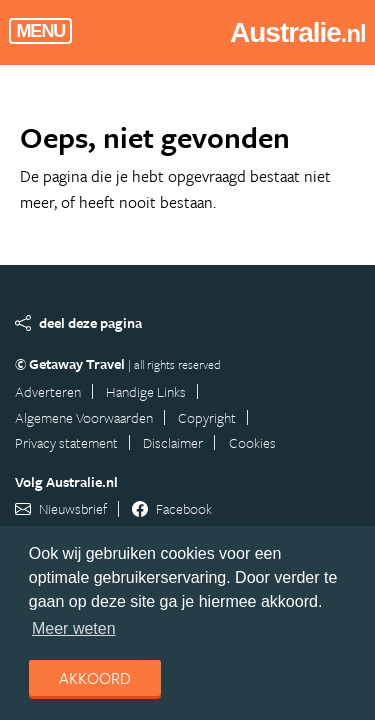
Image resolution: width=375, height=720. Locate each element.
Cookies (252, 442)
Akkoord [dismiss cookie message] (95, 678)
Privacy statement (66, 442)
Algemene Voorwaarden (84, 417)
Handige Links (146, 391)
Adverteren (48, 391)
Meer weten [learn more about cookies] (74, 628)
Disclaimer (173, 442)
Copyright (207, 417)
